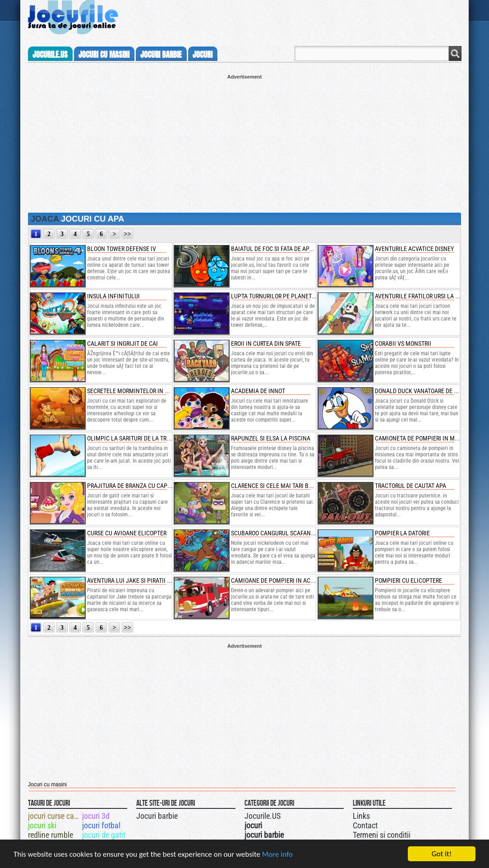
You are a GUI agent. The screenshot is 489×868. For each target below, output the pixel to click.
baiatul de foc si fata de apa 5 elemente (289, 249)
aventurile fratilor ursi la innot (423, 296)
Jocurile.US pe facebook (304, 815)
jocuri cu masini (104, 55)
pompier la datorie (402, 533)
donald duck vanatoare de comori (425, 391)
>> (128, 234)
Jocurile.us (50, 55)
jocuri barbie (161, 55)
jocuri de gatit (104, 835)
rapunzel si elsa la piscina (271, 438)
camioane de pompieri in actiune (279, 580)
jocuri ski (42, 825)
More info (277, 854)
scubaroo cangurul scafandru (276, 533)
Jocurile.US (263, 816)
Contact (365, 825)
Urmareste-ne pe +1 (286, 815)
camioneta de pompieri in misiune (424, 438)
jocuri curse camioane (54, 816)
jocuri (203, 55)
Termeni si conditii (382, 835)
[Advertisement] (244, 143)
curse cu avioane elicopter (127, 533)
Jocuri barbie (157, 816)
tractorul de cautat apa (411, 486)
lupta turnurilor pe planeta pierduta (286, 296)
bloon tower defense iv (122, 249)
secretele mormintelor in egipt (134, 391)
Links (361, 816)
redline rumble (51, 835)
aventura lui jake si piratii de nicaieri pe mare (155, 580)
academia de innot (258, 391)
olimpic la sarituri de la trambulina (141, 438)
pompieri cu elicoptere (408, 580)
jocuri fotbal (101, 825)
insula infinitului (113, 296)
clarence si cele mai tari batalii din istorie (294, 486)
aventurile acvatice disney (414, 249)
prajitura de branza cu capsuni (134, 486)
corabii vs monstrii (403, 343)
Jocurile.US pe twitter (295, 815)
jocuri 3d (96, 816)
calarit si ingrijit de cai (122, 343)
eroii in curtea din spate (266, 343)
